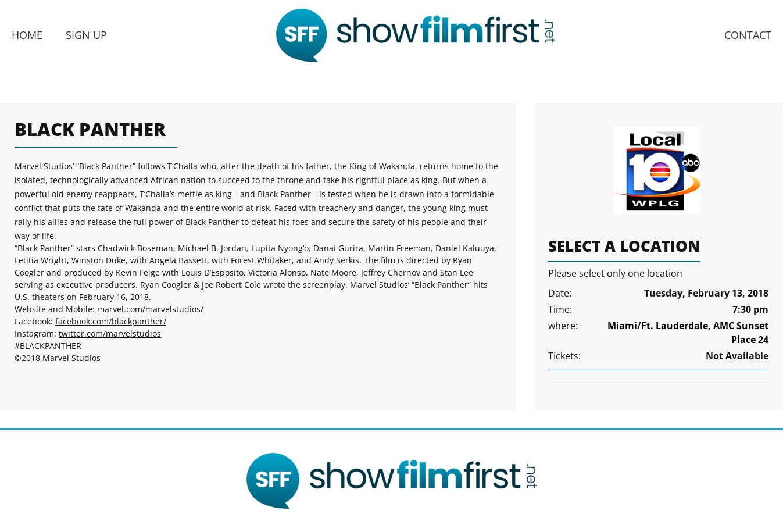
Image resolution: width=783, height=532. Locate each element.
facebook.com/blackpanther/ (111, 321)
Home (27, 35)
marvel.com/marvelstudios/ (150, 309)
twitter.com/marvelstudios (110, 333)
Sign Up (86, 35)
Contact (748, 35)
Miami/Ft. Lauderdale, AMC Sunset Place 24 (688, 333)
